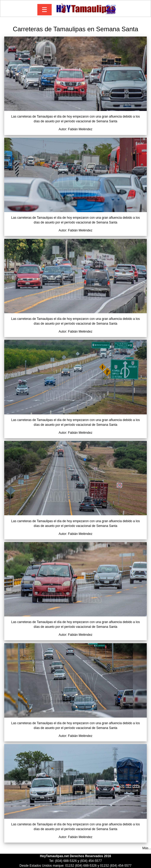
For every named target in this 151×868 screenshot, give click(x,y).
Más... (147, 848)
